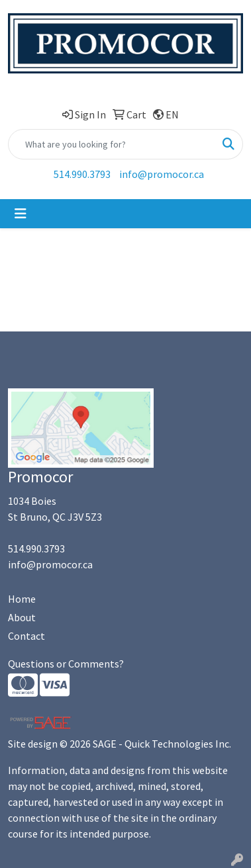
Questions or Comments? (66, 664)
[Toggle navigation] (21, 214)
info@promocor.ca (162, 174)
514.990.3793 (82, 174)
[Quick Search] (112, 144)
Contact (26, 636)
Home (22, 599)
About (22, 617)
